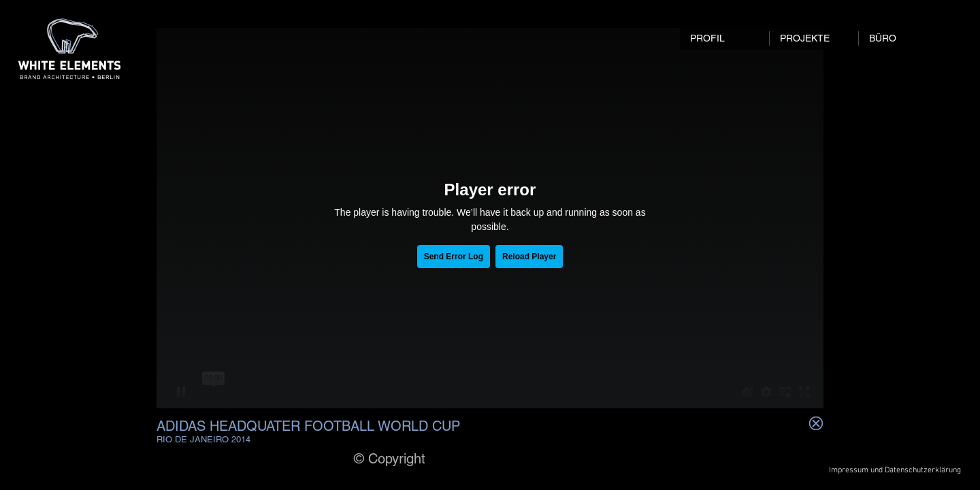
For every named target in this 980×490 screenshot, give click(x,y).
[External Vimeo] (490, 218)
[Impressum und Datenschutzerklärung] (895, 471)
